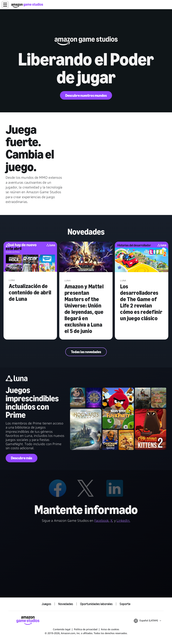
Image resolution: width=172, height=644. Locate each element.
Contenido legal (62, 629)
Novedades (66, 604)
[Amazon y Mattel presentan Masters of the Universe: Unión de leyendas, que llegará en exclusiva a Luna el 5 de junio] (86, 257)
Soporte (125, 604)
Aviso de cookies (110, 629)
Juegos (46, 604)
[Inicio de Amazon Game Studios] (27, 5)
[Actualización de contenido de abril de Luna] (30, 257)
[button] (5, 5)
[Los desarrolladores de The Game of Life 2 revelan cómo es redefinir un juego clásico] (142, 257)
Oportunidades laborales (96, 604)
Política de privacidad (86, 629)
